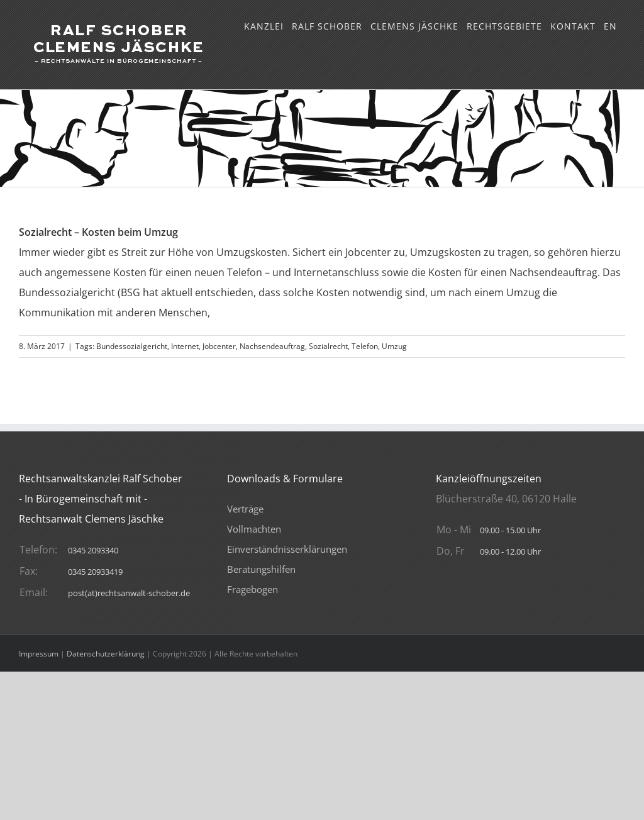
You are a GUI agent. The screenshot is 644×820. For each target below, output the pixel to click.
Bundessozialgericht (132, 346)
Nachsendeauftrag (272, 346)
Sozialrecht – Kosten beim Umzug (98, 232)
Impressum (39, 654)
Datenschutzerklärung (106, 654)
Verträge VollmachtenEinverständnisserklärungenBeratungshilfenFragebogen (287, 549)
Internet (185, 346)
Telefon (365, 346)
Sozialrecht (328, 346)
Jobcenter (219, 346)
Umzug (394, 346)
